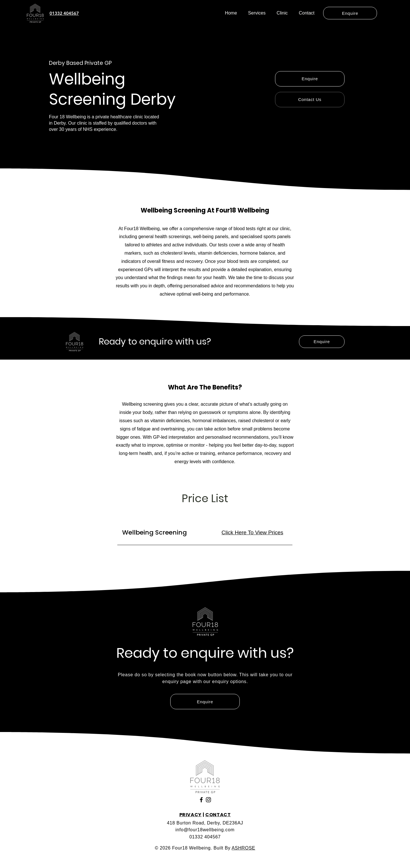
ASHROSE (244, 848)
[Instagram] (208, 800)
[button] (257, 13)
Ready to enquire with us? (155, 341)
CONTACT (218, 815)
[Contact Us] (310, 100)
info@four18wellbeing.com (205, 830)
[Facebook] (201, 800)
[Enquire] (350, 13)
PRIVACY (190, 815)
